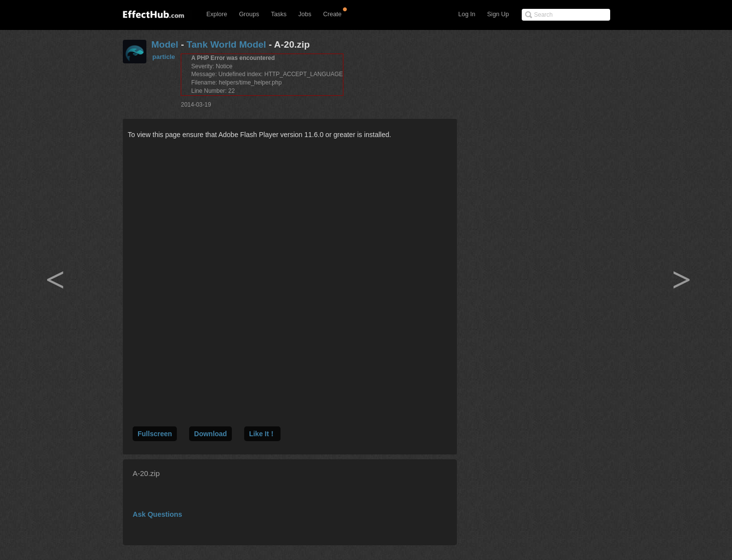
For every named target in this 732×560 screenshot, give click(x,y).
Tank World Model (226, 44)
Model (165, 44)
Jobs (305, 14)
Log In (467, 14)
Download (211, 434)
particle (164, 57)
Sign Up (498, 14)
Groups (249, 14)
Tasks (279, 14)
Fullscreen (155, 434)
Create (333, 14)
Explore (217, 14)
